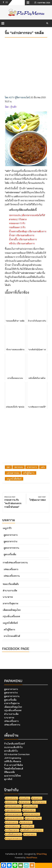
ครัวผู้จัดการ (29, 473)
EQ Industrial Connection (17, 754)
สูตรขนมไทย (31, 806)
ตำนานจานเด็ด (10, 591)
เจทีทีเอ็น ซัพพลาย (13, 761)
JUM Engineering (13, 758)
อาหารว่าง (26, 822)
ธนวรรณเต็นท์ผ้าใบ (13, 747)
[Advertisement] (26, 66)
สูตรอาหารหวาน (11, 548)
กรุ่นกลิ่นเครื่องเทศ (11, 616)
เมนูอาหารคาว (14, 838)
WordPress (32, 857)
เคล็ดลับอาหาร (14, 834)
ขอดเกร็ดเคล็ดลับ (11, 584)
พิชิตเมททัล (9, 772)
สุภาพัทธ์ (8, 779)
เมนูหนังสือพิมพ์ (14, 479)
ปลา (8, 467)
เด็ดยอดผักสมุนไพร (12, 610)
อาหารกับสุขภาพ (10, 603)
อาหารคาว (32, 467)
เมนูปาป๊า (7, 528)
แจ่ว (43, 467)
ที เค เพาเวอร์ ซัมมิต (13, 765)
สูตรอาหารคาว (11, 535)
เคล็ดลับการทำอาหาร (32, 830)
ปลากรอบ (19, 467)
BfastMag (42, 854)
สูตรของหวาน (13, 810)
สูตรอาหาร (29, 810)
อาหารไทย (28, 826)
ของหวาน (11, 802)
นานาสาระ (8, 597)
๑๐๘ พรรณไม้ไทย (12, 776)
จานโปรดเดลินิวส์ (12, 636)
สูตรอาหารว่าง (10, 541)
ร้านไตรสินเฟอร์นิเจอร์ (14, 744)
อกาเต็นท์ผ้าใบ (11, 751)
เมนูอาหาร (30, 834)
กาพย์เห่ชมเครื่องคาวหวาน (15, 562)
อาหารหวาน (13, 826)
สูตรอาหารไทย (33, 818)
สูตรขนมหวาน (14, 806)
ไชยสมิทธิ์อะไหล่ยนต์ (14, 769)
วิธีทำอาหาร (39, 802)
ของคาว (37, 798)
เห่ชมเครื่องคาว (11, 569)
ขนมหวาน (12, 798)
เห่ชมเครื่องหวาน (12, 576)
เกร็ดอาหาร (12, 830)
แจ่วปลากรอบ (13, 473)
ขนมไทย (25, 798)
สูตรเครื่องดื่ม (10, 554)
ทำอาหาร (25, 802)
